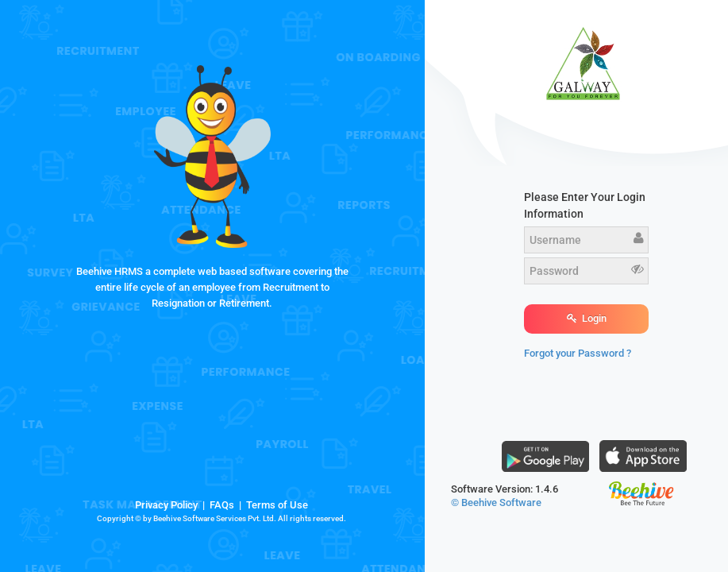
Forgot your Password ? (578, 353)
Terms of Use (277, 505)
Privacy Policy (166, 505)
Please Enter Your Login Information (585, 205)
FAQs (222, 505)
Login (587, 318)
